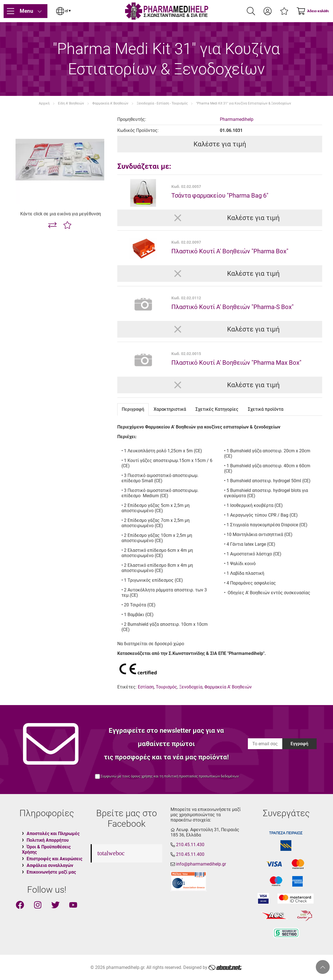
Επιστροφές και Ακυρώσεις (54, 859)
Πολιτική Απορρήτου (48, 840)
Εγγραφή (299, 744)
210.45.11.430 (190, 845)
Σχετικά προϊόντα (266, 409)
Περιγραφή (133, 409)
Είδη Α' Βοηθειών (71, 103)
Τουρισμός (166, 687)
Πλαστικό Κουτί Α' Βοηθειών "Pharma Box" (230, 251)
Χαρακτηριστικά (170, 409)
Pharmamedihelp (237, 119)
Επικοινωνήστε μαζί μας (51, 872)
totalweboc (111, 853)
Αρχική (44, 103)
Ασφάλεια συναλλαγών (50, 865)
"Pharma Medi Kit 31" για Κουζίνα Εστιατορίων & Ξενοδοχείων (244, 103)
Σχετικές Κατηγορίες (217, 409)
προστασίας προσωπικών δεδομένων (209, 776)
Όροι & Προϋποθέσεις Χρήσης (46, 849)
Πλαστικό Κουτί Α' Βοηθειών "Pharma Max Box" (236, 363)
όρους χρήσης (142, 776)
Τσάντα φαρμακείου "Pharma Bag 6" (220, 195)
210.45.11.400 (190, 854)
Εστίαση (146, 687)
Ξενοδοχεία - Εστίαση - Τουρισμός (162, 103)
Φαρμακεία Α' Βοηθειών (110, 103)
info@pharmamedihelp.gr (201, 864)
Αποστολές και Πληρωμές (53, 834)
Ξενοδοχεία (191, 687)
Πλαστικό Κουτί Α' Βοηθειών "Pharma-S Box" (232, 307)
